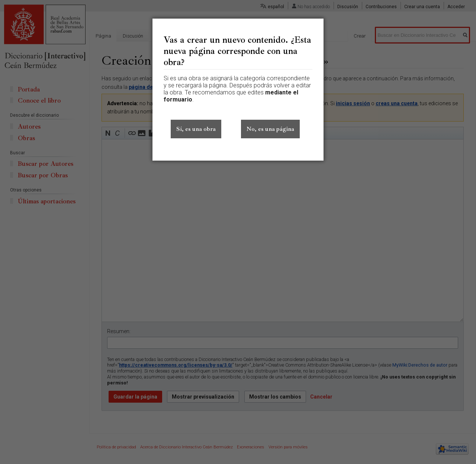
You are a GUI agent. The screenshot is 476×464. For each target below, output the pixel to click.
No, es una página (270, 129)
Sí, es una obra (196, 129)
